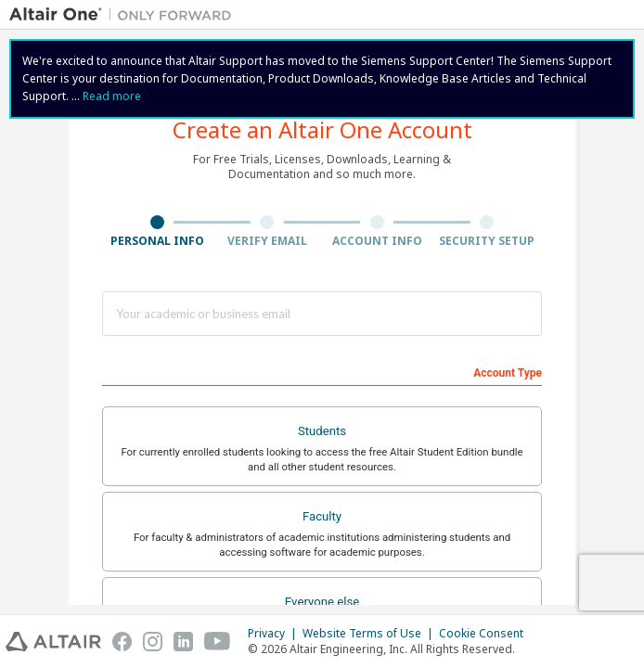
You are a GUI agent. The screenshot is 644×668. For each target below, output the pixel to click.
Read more (112, 96)
